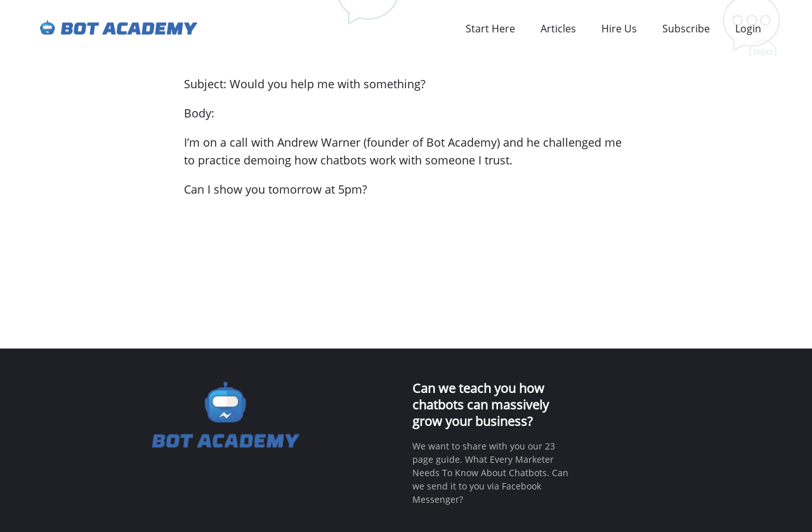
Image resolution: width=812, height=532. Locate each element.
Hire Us (619, 29)
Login (748, 29)
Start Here (490, 29)
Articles (558, 29)
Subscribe (686, 29)
